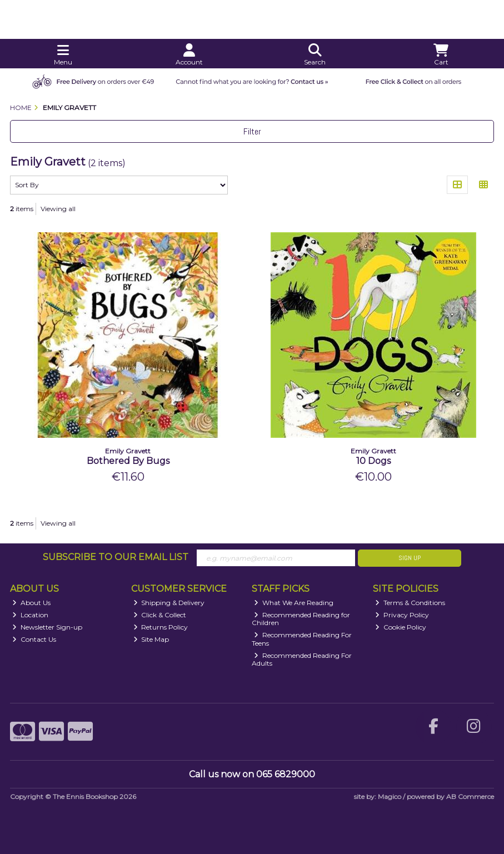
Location (30, 615)
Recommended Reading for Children (301, 619)
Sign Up (410, 558)
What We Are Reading (294, 603)
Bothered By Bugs (128, 461)
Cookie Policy (401, 627)
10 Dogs (373, 461)
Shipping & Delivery (169, 603)
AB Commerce (470, 796)
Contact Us (34, 639)
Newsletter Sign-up (47, 627)
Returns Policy (161, 627)
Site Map (151, 639)
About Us (31, 603)
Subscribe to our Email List (116, 557)
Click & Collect (160, 615)
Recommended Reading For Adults (302, 659)
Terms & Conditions (410, 603)
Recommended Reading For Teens (302, 639)
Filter (252, 131)
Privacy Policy (402, 615)
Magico (390, 796)
